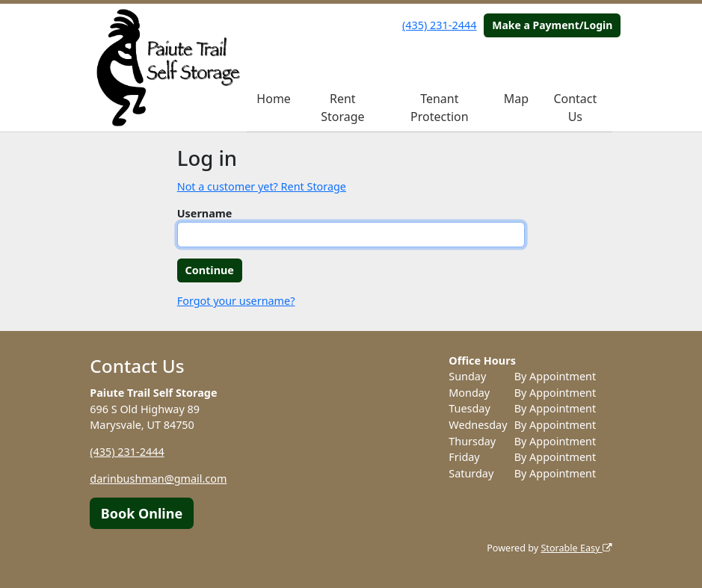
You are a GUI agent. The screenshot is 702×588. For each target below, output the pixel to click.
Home (274, 99)
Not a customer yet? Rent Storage (262, 186)
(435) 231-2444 (439, 25)
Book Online (142, 513)
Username (205, 213)
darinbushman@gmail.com (158, 479)
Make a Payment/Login (552, 25)
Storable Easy (576, 548)
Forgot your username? (236, 301)
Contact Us (575, 108)
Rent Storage (342, 108)
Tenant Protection (440, 108)
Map (516, 99)
